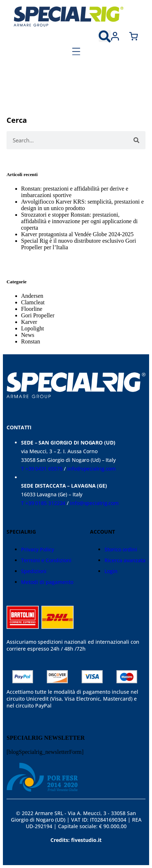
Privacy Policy (38, 549)
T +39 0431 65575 (42, 469)
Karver (29, 322)
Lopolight (32, 328)
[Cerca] (136, 140)
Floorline (32, 309)
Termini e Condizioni (46, 560)
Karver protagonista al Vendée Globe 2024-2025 (77, 234)
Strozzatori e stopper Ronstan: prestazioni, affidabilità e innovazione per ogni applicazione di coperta (79, 221)
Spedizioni (34, 571)
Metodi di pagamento (47, 582)
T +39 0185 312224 (43, 503)
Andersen (32, 296)
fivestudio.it (86, 840)
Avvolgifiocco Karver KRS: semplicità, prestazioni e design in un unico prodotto (82, 205)
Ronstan (30, 341)
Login (111, 571)
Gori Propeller (38, 315)
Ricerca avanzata (125, 560)
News (28, 335)
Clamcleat (33, 302)
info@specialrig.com (91, 469)
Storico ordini (121, 549)
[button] (105, 36)
